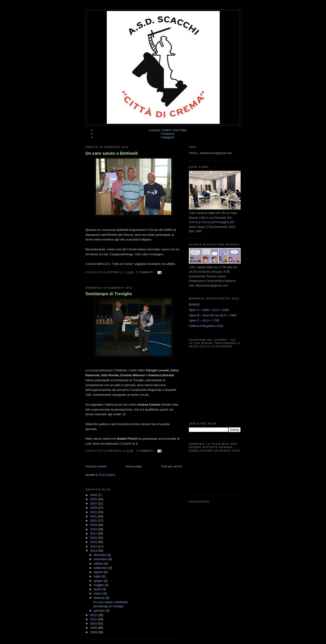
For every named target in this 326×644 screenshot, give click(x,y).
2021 (94, 516)
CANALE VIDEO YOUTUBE (168, 130)
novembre (101, 559)
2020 (94, 521)
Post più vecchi (172, 466)
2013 (94, 551)
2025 (94, 499)
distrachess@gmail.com (216, 153)
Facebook (168, 134)
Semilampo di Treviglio (109, 294)
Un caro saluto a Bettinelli (112, 153)
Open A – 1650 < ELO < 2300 (209, 310)
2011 (94, 619)
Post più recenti (96, 466)
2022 (94, 512)
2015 (94, 542)
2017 (94, 533)
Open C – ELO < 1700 (204, 320)
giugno (99, 581)
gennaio (100, 611)
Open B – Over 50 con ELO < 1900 (213, 315)
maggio (99, 585)
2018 (94, 529)
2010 (94, 623)
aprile (98, 589)
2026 (94, 495)
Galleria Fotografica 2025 (206, 326)
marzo (99, 593)
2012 (94, 615)
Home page (134, 466)
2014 (94, 546)
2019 (94, 525)
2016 (94, 538)
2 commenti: (145, 272)
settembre (101, 568)
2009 (94, 628)
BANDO (194, 305)
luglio (98, 576)
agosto (99, 572)
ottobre (99, 564)
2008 (94, 632)
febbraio (100, 598)
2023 (94, 508)
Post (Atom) (107, 475)
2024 (94, 503)
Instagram (168, 137)
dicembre (101, 555)
